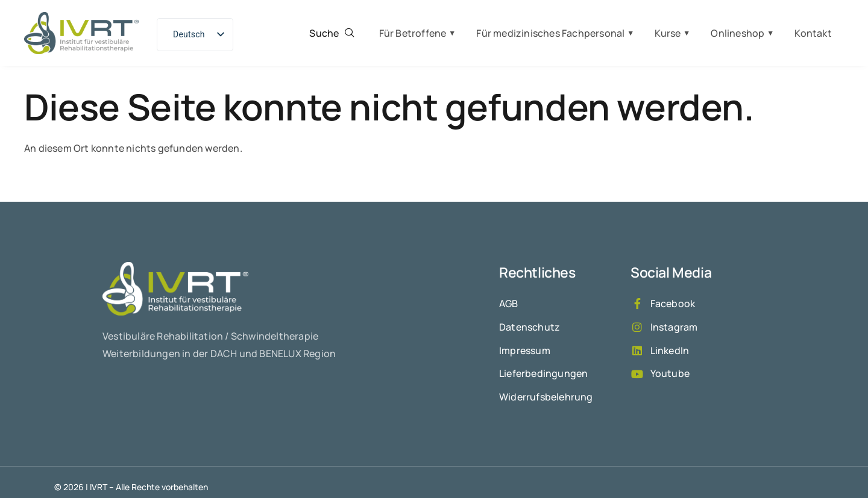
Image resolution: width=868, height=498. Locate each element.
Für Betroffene (413, 33)
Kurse (668, 33)
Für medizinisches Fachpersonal (550, 33)
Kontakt (813, 33)
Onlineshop (737, 33)
